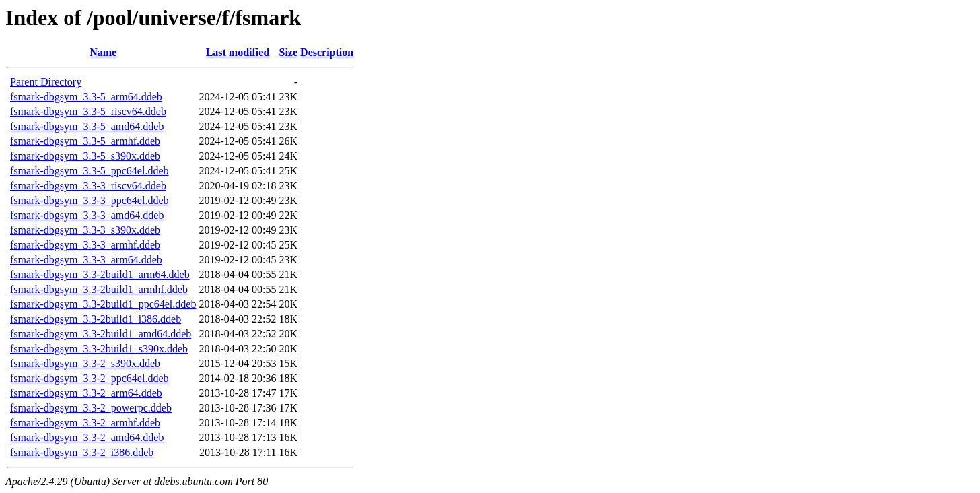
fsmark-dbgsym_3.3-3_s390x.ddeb (85, 230)
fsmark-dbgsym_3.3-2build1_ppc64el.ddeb (103, 304)
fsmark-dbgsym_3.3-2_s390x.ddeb (85, 363)
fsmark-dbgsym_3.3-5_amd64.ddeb (87, 126)
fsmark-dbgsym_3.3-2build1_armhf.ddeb (99, 289)
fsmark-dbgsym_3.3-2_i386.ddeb (82, 452)
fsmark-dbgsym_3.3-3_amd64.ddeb (87, 215)
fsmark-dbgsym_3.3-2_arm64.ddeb (86, 393)
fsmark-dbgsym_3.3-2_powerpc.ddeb (91, 408)
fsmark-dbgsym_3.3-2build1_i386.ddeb (96, 319)
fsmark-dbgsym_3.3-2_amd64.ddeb (87, 437)
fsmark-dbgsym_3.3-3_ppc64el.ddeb (90, 200)
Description (327, 52)
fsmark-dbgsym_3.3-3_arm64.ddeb (86, 260)
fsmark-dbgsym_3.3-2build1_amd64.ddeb (101, 334)
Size (289, 52)
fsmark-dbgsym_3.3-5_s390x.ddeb (85, 156)
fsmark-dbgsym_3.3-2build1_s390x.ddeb (99, 349)
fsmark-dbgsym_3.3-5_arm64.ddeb (86, 97)
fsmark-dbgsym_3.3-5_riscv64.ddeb (88, 111)
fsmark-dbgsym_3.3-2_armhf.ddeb (85, 423)
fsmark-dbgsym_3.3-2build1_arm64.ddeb (100, 274)
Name (103, 52)
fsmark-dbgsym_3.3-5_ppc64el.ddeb (90, 171)
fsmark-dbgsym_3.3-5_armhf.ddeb (85, 141)
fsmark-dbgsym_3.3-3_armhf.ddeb (85, 245)
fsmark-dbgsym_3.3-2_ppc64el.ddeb (90, 378)
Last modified (238, 52)
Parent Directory (46, 82)
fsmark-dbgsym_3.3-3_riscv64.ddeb (88, 186)
